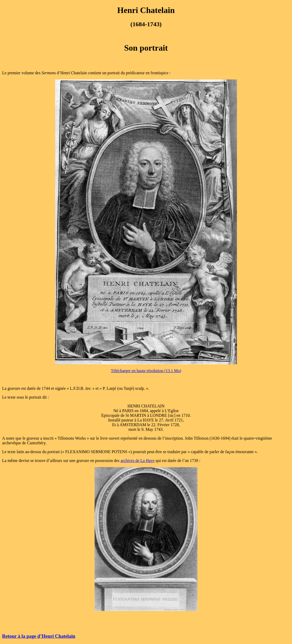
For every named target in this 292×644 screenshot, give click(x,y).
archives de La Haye (138, 461)
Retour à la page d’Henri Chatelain (39, 636)
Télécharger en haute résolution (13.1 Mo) (146, 371)
